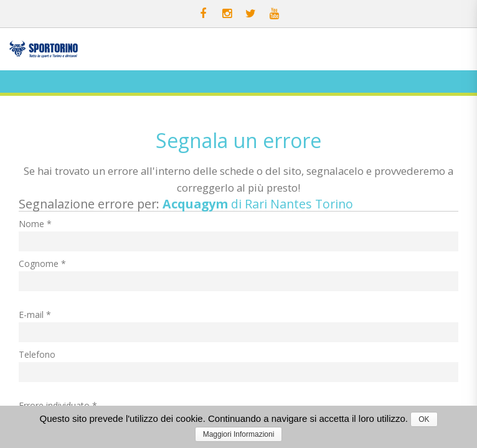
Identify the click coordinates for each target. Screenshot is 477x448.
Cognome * (42, 264)
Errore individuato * (58, 405)
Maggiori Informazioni (239, 434)
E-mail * (35, 315)
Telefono (37, 354)
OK (424, 419)
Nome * (35, 224)
